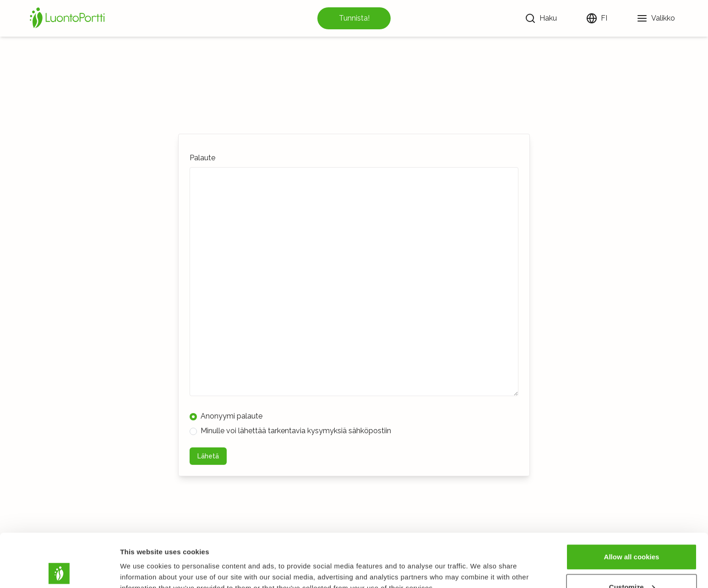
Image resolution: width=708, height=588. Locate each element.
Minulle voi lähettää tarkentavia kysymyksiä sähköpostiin (290, 431)
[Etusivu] (69, 18)
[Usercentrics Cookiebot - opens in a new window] (59, 570)
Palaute (202, 158)
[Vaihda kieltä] (597, 18)
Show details (141, 560)
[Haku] (541, 18)
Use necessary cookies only (632, 563)
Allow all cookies (632, 504)
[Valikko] (656, 18)
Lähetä (208, 456)
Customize (632, 534)
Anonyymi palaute (226, 416)
